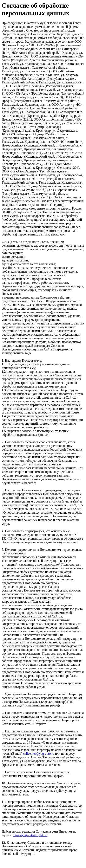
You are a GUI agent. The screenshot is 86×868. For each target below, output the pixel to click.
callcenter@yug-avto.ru (39, 754)
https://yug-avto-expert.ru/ (30, 835)
